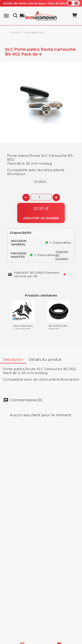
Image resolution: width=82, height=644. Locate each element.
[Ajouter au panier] (41, 213)
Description (13, 360)
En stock (40, 181)
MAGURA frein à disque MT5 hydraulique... (23, 329)
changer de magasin (62, 255)
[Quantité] (41, 197)
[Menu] (6, 16)
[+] (56, 197)
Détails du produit (45, 360)
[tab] (13, 360)
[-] (26, 197)
